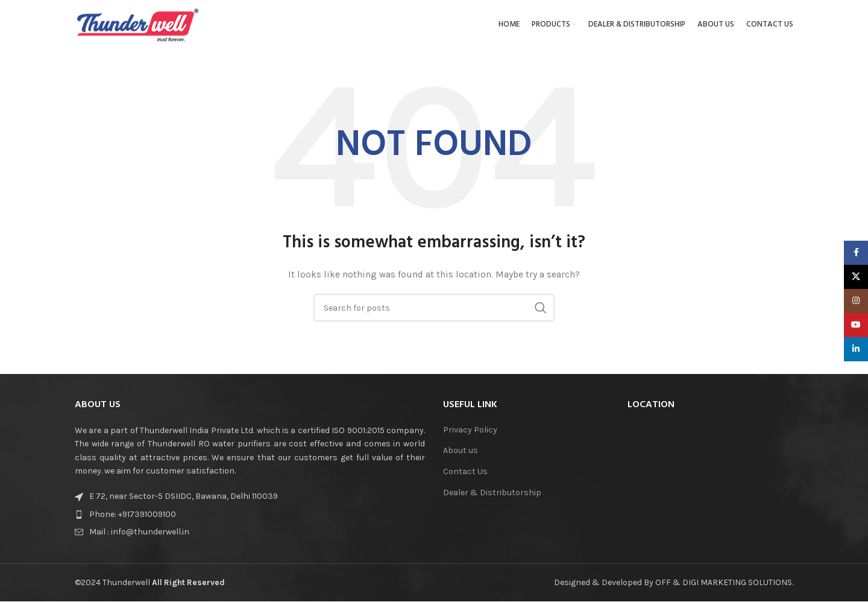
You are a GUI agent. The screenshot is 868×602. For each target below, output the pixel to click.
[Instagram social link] (856, 301)
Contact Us (465, 477)
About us (461, 456)
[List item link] (176, 519)
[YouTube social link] (856, 325)
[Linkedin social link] (856, 349)
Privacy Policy (470, 435)
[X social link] (856, 277)
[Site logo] (138, 26)
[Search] (434, 313)
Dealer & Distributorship (492, 497)
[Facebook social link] (856, 253)
